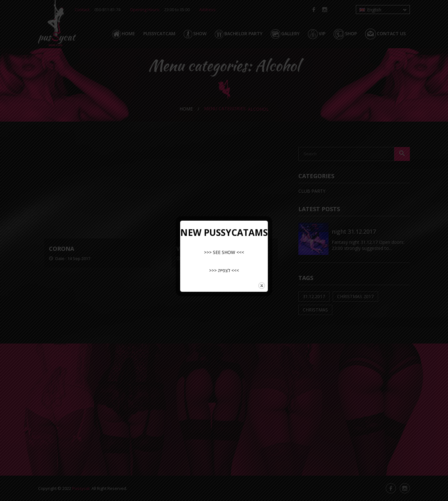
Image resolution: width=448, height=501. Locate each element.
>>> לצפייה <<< (224, 270)
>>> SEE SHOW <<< (224, 252)
